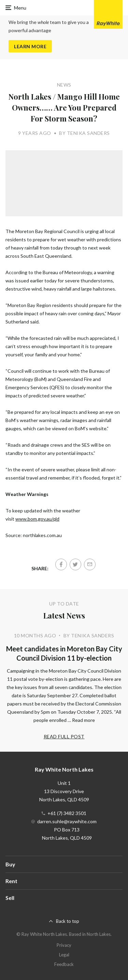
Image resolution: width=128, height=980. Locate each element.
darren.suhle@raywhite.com (67, 821)
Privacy (64, 945)
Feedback (64, 964)
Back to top (68, 921)
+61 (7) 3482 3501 (67, 813)
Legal (64, 955)
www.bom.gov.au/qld (37, 519)
